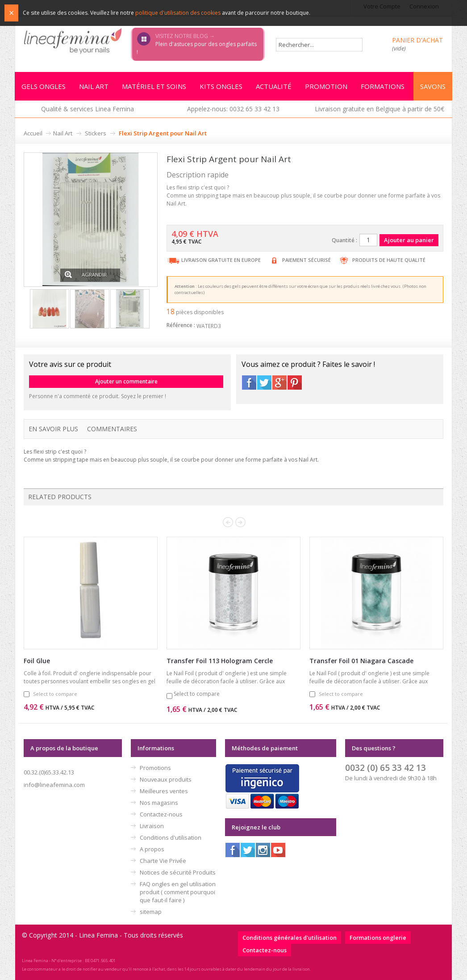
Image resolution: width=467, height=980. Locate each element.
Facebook (249, 383)
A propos (152, 849)
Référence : (181, 325)
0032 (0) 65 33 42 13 (386, 768)
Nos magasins (159, 803)
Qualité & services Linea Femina (88, 109)
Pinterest (295, 383)
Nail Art (63, 133)
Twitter (264, 383)
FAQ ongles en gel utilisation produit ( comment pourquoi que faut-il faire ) (178, 892)
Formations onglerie (378, 938)
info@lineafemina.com (54, 785)
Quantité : (344, 240)
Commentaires (112, 429)
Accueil (33, 133)
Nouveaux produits (166, 779)
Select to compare (55, 694)
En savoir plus (53, 429)
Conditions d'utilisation (171, 837)
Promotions (155, 768)
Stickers (96, 133)
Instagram (263, 850)
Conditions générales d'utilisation (290, 938)
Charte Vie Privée (163, 861)
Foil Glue (37, 661)
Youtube (278, 850)
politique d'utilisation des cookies (178, 13)
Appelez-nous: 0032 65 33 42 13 (233, 109)
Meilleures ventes (164, 791)
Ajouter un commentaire (126, 381)
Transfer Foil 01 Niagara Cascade (361, 661)
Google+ (279, 383)
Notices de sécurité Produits (178, 872)
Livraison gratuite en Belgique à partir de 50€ (379, 109)
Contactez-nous (161, 814)
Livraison (152, 826)
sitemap (151, 912)
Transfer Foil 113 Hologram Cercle (220, 661)
